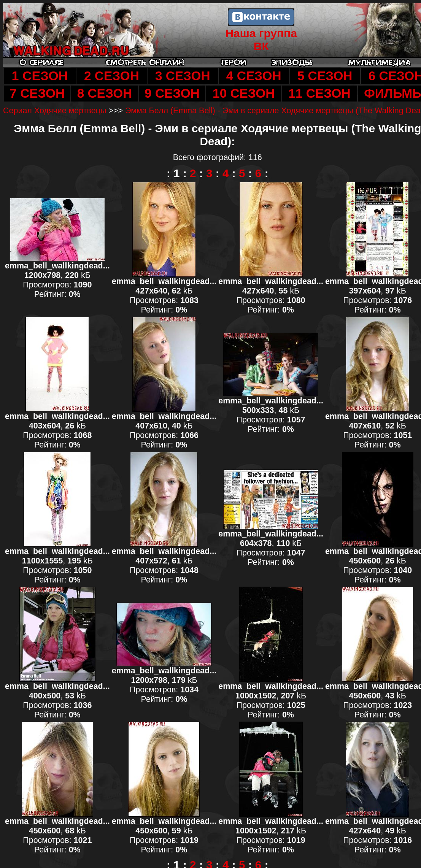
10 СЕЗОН (244, 93)
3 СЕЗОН (183, 76)
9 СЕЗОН (172, 93)
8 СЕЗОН (105, 93)
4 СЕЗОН (254, 76)
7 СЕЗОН (37, 93)
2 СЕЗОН (112, 76)
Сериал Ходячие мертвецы (55, 111)
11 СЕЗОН (319, 93)
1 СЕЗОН (40, 76)
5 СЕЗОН (325, 76)
